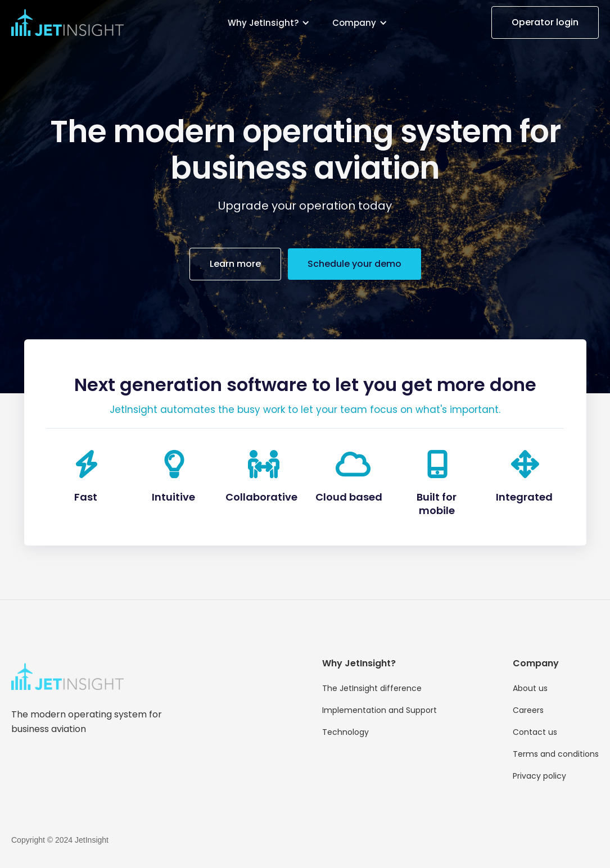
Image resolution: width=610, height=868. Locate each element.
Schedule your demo (354, 264)
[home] (67, 22)
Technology (345, 732)
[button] (269, 23)
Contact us (535, 732)
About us (530, 688)
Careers (528, 710)
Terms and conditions (556, 754)
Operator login (545, 22)
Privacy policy (539, 776)
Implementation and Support (379, 710)
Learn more (235, 264)
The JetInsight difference (372, 688)
